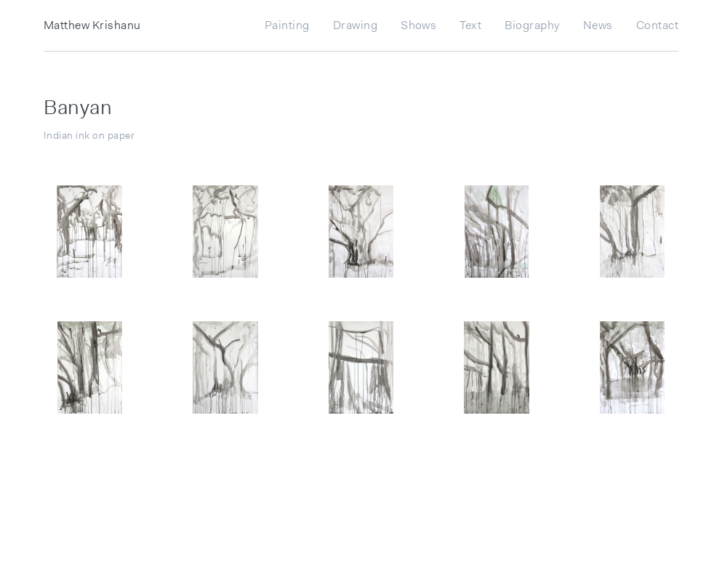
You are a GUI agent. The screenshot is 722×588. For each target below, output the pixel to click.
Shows (418, 25)
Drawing (355, 25)
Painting (287, 25)
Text (470, 25)
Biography (532, 25)
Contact (657, 25)
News (598, 25)
